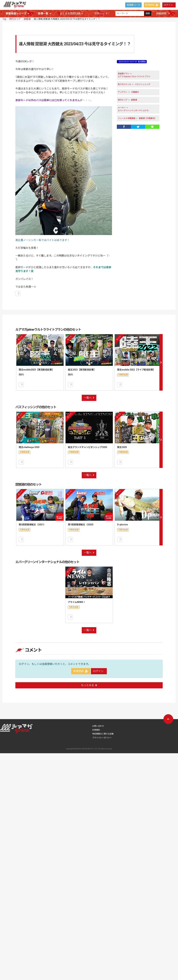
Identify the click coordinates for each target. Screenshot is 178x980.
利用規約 (96, 720)
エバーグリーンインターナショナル (133, 110)
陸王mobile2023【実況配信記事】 (36, 369)
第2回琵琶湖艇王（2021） (32, 519)
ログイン (168, 5)
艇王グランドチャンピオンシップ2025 (88, 444)
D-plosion (122, 519)
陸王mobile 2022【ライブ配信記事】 (136, 369)
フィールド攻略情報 (127, 118)
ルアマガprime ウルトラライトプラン (134, 76)
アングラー (123, 92)
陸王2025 (122, 444)
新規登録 (152, 5)
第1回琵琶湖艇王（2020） (81, 519)
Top (4, 19)
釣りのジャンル (125, 84)
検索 (148, 14)
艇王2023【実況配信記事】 (82, 369)
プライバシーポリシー (102, 728)
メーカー (122, 107)
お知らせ (101, 14)
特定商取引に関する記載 (103, 724)
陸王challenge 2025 (29, 444)
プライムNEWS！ (77, 594)
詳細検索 (163, 14)
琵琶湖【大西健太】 (148, 118)
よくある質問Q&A (71, 14)
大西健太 (135, 92)
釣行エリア (15, 19)
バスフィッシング (143, 84)
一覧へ (89, 395)
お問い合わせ (98, 716)
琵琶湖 (27, 19)
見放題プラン (124, 73)
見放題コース (133, 5)
